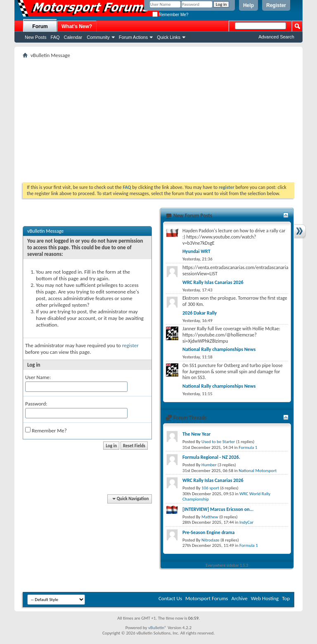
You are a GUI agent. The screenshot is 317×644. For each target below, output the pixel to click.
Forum (40, 26)
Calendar (73, 37)
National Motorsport (258, 471)
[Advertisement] (158, 120)
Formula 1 (248, 447)
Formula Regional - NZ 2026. (211, 457)
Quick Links (169, 37)
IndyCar (246, 522)
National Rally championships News (219, 349)
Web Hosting (265, 598)
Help (248, 5)
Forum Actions (133, 37)
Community (98, 37)
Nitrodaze (210, 540)
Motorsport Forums (207, 598)
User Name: (38, 377)
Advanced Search (276, 37)
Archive (239, 598)
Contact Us (170, 598)
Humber (209, 465)
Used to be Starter (218, 442)
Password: (36, 404)
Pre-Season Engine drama (208, 532)
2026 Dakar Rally (200, 313)
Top (286, 598)
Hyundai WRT (196, 251)
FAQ (55, 37)
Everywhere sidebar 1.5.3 (227, 565)
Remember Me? (170, 15)
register (130, 345)
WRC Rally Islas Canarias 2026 (213, 282)
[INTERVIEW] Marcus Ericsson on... (218, 509)
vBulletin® (157, 628)
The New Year (196, 434)
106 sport (210, 488)
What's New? (77, 26)
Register (276, 5)
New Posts (36, 37)
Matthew (210, 517)
